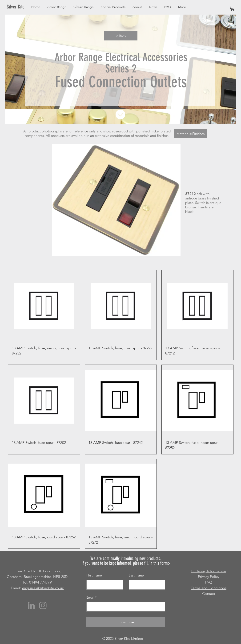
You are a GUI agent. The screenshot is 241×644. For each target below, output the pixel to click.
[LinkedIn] (31, 605)
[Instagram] (43, 605)
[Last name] (146, 585)
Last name (136, 575)
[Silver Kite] (18, 7)
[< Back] (121, 36)
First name (94, 575)
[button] (233, 8)
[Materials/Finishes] (190, 134)
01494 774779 (40, 582)
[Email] (124, 607)
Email (91, 598)
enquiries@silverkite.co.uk (43, 588)
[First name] (103, 585)
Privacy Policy (209, 577)
